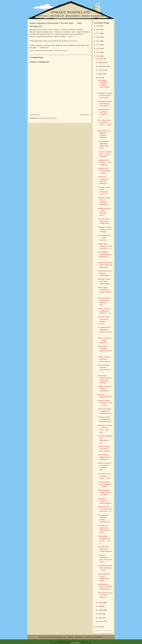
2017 (98, 33)
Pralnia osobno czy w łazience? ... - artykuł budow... (105, 273)
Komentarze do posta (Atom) (47, 118)
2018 (98, 30)
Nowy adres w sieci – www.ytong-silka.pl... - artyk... (105, 476)
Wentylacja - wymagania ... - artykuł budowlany (105, 501)
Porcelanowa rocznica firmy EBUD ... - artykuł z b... (105, 595)
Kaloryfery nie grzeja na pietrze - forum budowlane (105, 229)
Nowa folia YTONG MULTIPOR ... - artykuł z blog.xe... (105, 281)
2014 (98, 45)
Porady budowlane (71, 12)
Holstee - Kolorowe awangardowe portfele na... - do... (105, 311)
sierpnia (101, 74)
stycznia (101, 621)
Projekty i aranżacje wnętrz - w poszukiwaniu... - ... (105, 388)
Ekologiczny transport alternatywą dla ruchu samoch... (105, 104)
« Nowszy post (34, 115)
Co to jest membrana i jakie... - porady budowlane (105, 154)
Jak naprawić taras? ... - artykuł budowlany (104, 238)
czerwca (101, 603)
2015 (98, 41)
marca (100, 614)
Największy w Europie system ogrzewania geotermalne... (105, 265)
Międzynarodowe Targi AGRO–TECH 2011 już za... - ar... (105, 509)
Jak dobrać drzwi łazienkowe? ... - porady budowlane (105, 549)
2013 (98, 48)
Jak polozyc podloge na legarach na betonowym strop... (105, 411)
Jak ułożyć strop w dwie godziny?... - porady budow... (104, 221)
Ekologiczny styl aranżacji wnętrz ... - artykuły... (105, 171)
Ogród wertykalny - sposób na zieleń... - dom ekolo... (105, 492)
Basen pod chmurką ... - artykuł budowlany (104, 340)
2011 (98, 56)
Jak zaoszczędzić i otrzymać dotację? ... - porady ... (105, 484)
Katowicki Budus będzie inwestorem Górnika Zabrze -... (105, 587)
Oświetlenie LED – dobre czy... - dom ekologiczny (104, 162)
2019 (98, 26)
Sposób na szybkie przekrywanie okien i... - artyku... (105, 403)
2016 (98, 37)
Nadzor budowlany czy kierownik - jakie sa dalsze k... (105, 449)
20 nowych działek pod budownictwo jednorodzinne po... (105, 419)
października (103, 66)
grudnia (101, 59)
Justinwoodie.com (76, 643)
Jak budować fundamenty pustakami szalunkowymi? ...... (104, 85)
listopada (101, 62)
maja (100, 606)
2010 (98, 627)
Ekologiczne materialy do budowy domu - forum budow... (105, 95)
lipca (100, 78)
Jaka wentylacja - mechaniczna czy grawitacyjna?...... (104, 457)
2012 (98, 52)
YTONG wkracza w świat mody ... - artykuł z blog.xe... (105, 359)
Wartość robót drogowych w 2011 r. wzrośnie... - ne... (105, 246)
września (101, 70)
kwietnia (101, 610)
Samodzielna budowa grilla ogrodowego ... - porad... (105, 568)
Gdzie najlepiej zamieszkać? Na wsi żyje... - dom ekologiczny (56, 25)
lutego (100, 618)
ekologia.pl (73, 41)
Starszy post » (85, 115)
